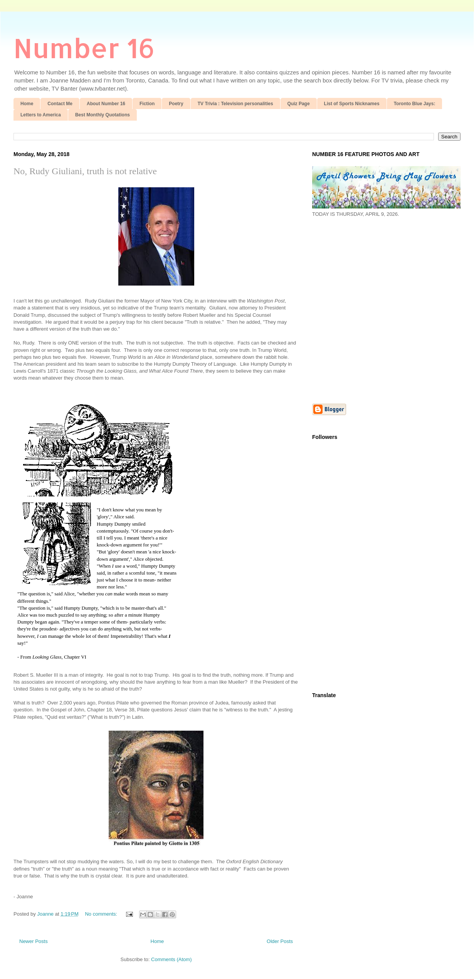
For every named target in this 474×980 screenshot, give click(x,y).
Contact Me (60, 104)
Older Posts (280, 941)
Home (27, 104)
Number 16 (84, 48)
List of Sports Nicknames (352, 104)
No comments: (102, 914)
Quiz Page (299, 104)
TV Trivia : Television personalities (235, 104)
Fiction (147, 104)
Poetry (176, 104)
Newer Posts (34, 941)
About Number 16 (106, 104)
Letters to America (41, 115)
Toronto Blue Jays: (415, 104)
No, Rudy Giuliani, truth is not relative (85, 171)
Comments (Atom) (171, 959)
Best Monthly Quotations (103, 115)
